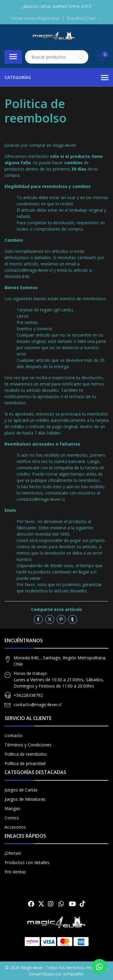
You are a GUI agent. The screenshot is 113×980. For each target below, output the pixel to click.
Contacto (14, 735)
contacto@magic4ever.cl (38, 705)
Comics (12, 818)
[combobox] (57, 57)
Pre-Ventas (15, 872)
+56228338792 (28, 695)
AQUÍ (86, 6)
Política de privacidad (25, 763)
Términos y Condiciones (28, 745)
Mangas (12, 808)
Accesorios (15, 827)
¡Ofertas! (13, 853)
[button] (84, 18)
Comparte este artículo (56, 609)
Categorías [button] (56, 78)
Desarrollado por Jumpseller (56, 974)
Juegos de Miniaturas (25, 799)
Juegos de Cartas (21, 790)
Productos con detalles (27, 862)
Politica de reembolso (26, 754)
